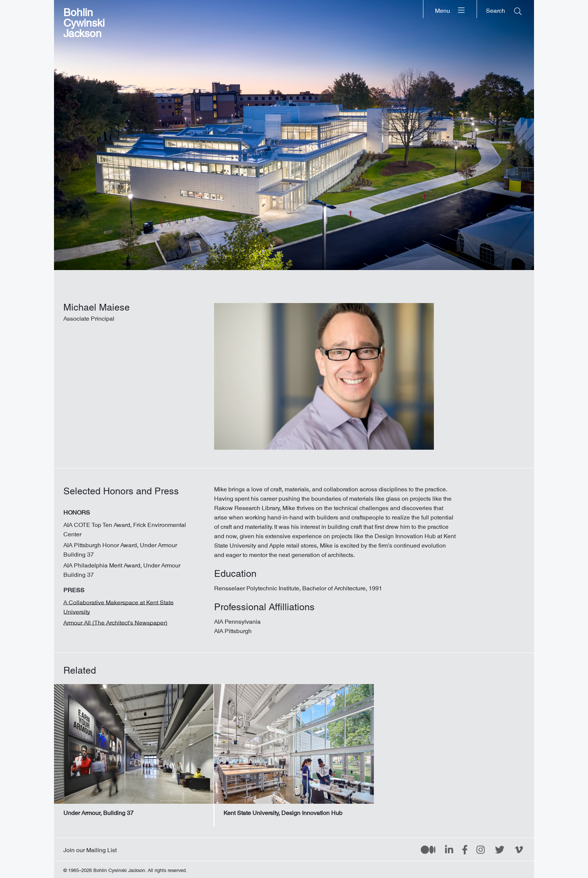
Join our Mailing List (90, 848)
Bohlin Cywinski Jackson (84, 20)
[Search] (504, 9)
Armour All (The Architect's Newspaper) (115, 621)
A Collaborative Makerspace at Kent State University (118, 606)
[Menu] (450, 9)
